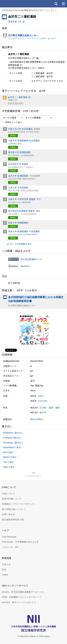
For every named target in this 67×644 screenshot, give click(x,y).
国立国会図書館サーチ (31, 259)
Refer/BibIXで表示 (12, 447)
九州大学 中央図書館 (18, 188)
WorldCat (25, 266)
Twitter (5, 575)
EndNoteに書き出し (13, 438)
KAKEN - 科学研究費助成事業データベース (23, 592)
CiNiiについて (9, 494)
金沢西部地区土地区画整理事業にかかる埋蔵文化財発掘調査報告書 (36, 299)
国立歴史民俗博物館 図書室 (21, 211)
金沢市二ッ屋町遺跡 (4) (19, 97)
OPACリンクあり (12, 122)
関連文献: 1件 (15, 22)
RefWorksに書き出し (13, 433)
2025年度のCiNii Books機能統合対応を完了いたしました (30, 10)
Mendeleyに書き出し (13, 443)
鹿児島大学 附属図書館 (19, 152)
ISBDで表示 (9, 467)
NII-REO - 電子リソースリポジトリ (19, 602)
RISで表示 (8, 452)
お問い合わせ (8, 514)
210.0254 (43, 401)
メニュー (63, 4)
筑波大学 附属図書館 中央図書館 (24, 231)
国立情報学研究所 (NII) (13, 520)
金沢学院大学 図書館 (18, 164)
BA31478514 (37, 419)
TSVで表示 (8, 462)
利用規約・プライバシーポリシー (18, 504)
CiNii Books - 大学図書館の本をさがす (20, 542)
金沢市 (43, 412)
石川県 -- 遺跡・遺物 (50, 408)
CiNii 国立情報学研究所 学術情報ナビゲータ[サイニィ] (14, 4)
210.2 (41, 396)
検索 (56, 4)
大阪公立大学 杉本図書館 (20, 129)
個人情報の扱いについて (14, 509)
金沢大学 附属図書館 (18, 176)
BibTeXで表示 (10, 457)
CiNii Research (9, 537)
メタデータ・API (10, 547)
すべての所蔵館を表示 (21, 244)
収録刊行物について (12, 499)
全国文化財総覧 (15, 103)
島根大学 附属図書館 (18, 223)
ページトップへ (34, 476)
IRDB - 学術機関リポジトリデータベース (22, 597)
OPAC (13, 136)
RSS (4, 570)
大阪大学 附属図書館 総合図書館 (24, 141)
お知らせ (6, 564)
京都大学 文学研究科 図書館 (22, 199)
